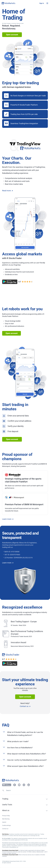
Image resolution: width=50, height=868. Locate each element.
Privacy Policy (6, 816)
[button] (13, 3)
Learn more (8, 519)
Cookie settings (6, 825)
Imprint (4, 822)
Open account (12, 35)
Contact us (25, 706)
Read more (7, 191)
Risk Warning (6, 819)
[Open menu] (47, 3)
